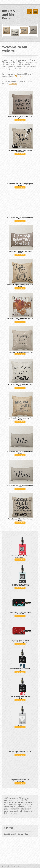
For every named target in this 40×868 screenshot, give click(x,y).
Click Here (19, 76)
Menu (35, 11)
